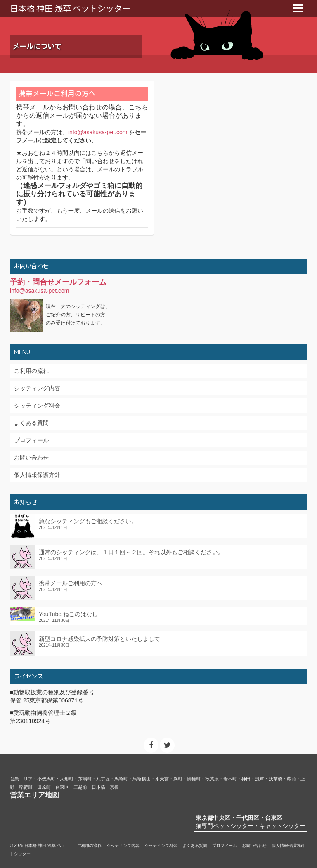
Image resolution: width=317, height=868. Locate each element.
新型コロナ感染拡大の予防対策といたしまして (99, 639)
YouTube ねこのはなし (68, 614)
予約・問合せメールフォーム (58, 282)
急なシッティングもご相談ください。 (88, 521)
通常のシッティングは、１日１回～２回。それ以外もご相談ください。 (131, 552)
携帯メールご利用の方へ (71, 583)
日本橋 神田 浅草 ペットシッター (70, 8)
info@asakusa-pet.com (98, 132)
